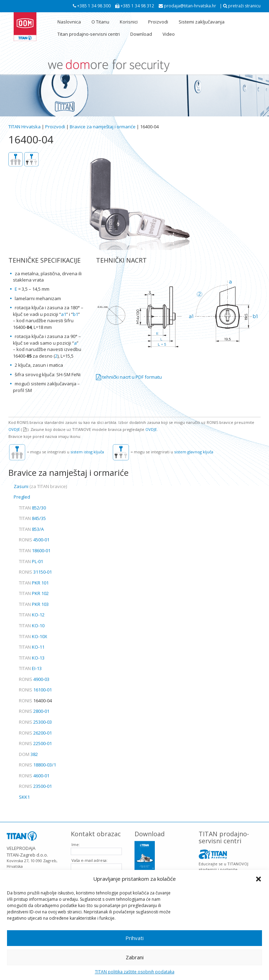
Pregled (22, 497)
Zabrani (135, 957)
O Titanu (100, 22)
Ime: (76, 840)
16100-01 (35, 690)
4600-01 (34, 776)
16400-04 (35, 701)
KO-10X (33, 636)
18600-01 (35, 550)
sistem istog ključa (87, 452)
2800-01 (34, 711)
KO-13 (32, 658)
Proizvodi (158, 22)
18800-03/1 (37, 765)
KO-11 (32, 647)
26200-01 (35, 733)
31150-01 (35, 572)
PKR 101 (34, 583)
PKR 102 (34, 593)
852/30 (32, 508)
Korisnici (129, 22)
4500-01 (34, 540)
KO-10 (32, 626)
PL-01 (31, 561)
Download (141, 34)
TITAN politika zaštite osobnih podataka (135, 972)
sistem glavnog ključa (194, 452)
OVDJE (14, 429)
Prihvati (134, 938)
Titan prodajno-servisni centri (89, 34)
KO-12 (32, 615)
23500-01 (35, 786)
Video (169, 34)
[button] (258, 879)
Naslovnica (69, 22)
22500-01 (35, 743)
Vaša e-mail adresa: (89, 856)
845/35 (32, 518)
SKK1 (24, 797)
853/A (31, 529)
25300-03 (35, 722)
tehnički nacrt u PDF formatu (129, 377)
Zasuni (40, 486)
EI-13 (30, 668)
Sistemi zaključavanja (202, 22)
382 (28, 754)
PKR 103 (34, 604)
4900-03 (34, 679)
